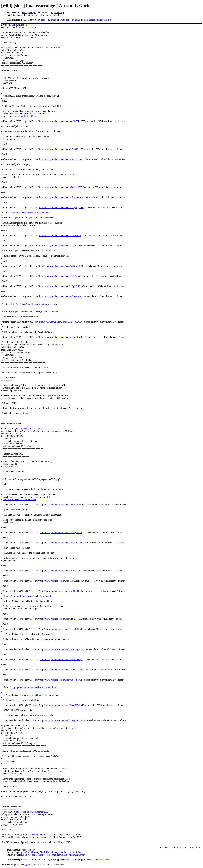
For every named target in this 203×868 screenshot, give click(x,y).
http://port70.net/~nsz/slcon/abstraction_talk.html (34, 304)
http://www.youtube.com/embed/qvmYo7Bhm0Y (62, 121)
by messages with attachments (97, 20)
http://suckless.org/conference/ (37, 837)
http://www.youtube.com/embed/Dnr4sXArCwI (61, 322)
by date (41, 20)
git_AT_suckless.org (18, 25)
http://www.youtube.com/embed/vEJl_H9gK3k (61, 296)
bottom (58, 12)
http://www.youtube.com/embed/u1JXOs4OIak (61, 246)
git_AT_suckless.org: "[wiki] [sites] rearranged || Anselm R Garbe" (55, 855)
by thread (52, 20)
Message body (28, 12)
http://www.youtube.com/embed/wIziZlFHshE (60, 235)
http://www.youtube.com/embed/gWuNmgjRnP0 (61, 266)
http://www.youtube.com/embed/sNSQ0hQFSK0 (61, 208)
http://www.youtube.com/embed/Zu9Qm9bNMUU (62, 337)
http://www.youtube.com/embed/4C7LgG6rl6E (61, 149)
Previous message (49, 15)
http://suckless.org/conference (36, 835)
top (53, 12)
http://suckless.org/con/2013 (28, 428)
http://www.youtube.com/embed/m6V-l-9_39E (60, 187)
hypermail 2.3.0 (30, 865)
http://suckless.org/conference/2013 (32, 812)
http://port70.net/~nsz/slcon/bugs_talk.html (31, 213)
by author (76, 20)
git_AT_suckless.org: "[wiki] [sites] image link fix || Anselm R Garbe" (52, 852)
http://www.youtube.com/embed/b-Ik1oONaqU (61, 276)
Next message (32, 15)
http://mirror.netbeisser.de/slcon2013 (19, 116)
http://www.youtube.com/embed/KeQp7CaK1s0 (61, 286)
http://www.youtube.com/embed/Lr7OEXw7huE (61, 159)
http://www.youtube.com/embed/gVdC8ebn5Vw (61, 197)
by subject (64, 20)
